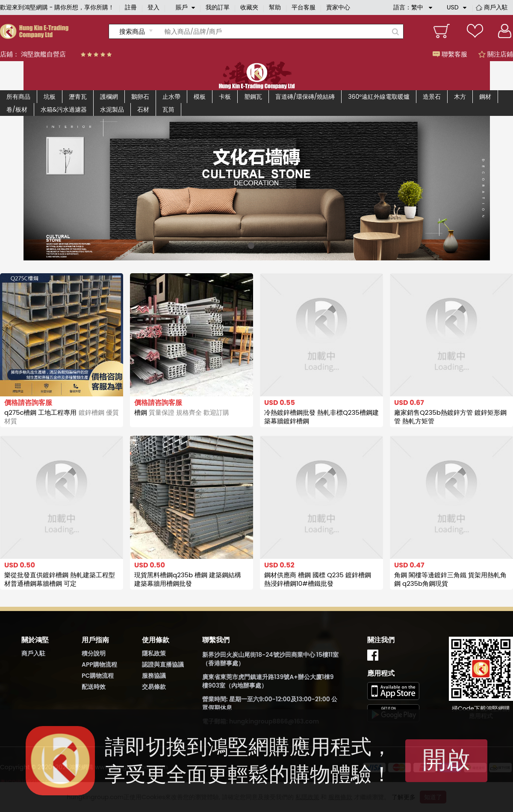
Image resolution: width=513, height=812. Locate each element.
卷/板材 (17, 109)
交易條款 (154, 687)
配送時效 (94, 687)
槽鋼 (182, 412)
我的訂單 (218, 7)
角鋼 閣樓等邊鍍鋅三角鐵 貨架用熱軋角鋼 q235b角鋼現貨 (450, 579)
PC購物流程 (98, 676)
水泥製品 (112, 109)
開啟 (446, 760)
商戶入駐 (496, 7)
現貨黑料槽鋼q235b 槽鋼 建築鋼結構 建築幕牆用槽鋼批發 (188, 579)
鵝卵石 (140, 97)
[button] (251, 246)
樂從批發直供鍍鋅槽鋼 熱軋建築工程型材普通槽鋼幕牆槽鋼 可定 (60, 579)
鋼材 (485, 97)
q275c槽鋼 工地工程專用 (62, 417)
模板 (200, 97)
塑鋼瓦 (253, 97)
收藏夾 (249, 7)
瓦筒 (168, 109)
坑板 (50, 97)
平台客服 (304, 7)
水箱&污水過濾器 (64, 109)
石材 (143, 109)
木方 (460, 97)
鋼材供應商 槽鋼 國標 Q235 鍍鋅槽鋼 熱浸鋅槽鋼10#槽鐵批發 (318, 579)
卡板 (225, 97)
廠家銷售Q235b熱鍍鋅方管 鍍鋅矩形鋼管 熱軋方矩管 (450, 417)
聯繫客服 (450, 54)
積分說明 (94, 653)
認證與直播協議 (163, 664)
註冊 (131, 7)
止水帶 (171, 97)
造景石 (432, 97)
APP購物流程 (99, 664)
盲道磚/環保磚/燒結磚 (305, 97)
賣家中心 (338, 7)
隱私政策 (154, 653)
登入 (153, 7)
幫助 (275, 7)
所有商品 (18, 97)
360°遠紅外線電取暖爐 (379, 97)
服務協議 (154, 676)
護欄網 (109, 97)
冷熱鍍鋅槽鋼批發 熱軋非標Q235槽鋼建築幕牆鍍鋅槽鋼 (321, 417)
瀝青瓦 (78, 97)
